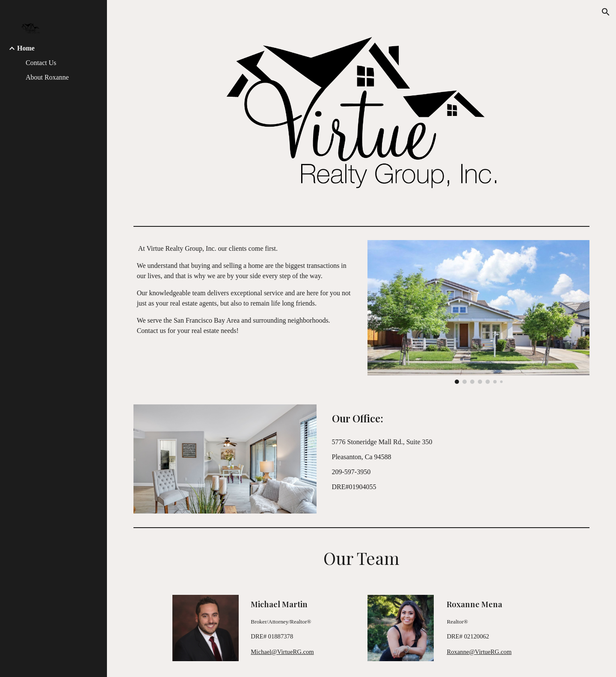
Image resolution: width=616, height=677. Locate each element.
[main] (245, 290)
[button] (606, 12)
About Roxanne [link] (47, 77)
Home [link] (26, 48)
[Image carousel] (479, 312)
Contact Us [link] (41, 63)
